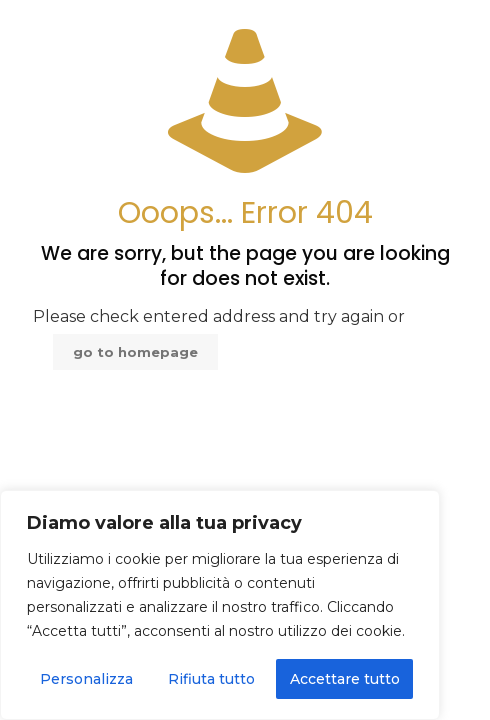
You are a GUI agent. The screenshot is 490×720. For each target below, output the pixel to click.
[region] (220, 605)
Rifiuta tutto (211, 679)
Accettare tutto (345, 679)
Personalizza (86, 679)
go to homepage (135, 352)
